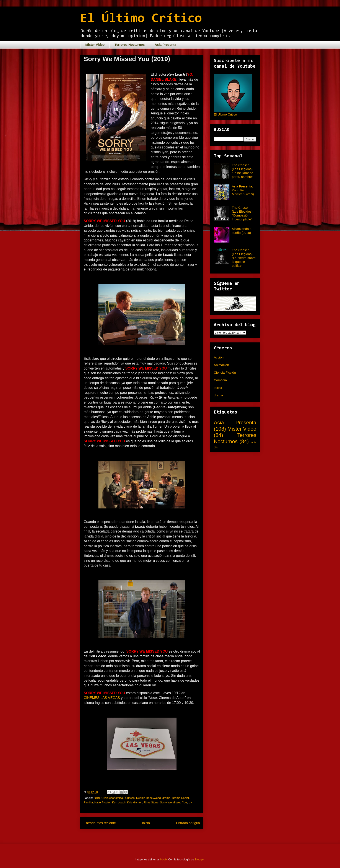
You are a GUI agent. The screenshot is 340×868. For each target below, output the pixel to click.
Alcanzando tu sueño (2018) (242, 231)
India (253, 442)
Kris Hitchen (135, 802)
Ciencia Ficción (225, 372)
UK (190, 802)
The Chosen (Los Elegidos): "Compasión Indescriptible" (243, 213)
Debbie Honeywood (148, 798)
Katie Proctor (102, 802)
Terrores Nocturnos (130, 45)
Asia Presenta (165, 45)
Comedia (220, 380)
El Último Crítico (141, 19)
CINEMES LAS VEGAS (102, 698)
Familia (88, 802)
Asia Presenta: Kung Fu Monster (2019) (243, 190)
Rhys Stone (151, 802)
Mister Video (95, 45)
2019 (97, 798)
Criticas (130, 798)
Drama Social (180, 798)
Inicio (146, 823)
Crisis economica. (113, 798)
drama (166, 798)
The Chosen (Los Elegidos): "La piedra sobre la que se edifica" (244, 258)
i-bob (164, 859)
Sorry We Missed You (173, 802)
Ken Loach (119, 802)
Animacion (221, 365)
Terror (218, 388)
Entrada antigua (188, 823)
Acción (219, 357)
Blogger (200, 859)
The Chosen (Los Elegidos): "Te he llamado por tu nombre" (243, 171)
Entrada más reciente (100, 823)
